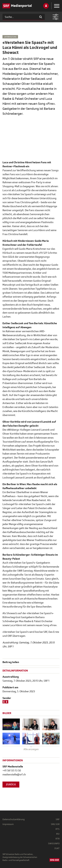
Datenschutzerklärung (14, 819)
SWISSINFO (54, 843)
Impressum (8, 824)
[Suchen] (20, 17)
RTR (58, 839)
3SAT (57, 848)
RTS (58, 829)
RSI (58, 834)
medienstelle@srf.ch (14, 775)
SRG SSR (55, 824)
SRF (58, 819)
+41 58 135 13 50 (12, 771)
